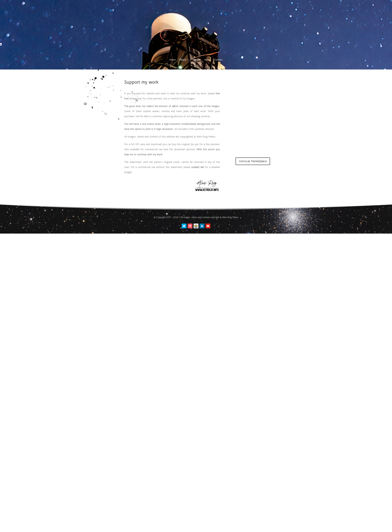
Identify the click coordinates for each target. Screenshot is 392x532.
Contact (218, 60)
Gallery (183, 60)
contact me (198, 167)
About (208, 60)
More (195, 60)
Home (172, 60)
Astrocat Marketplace (253, 161)
